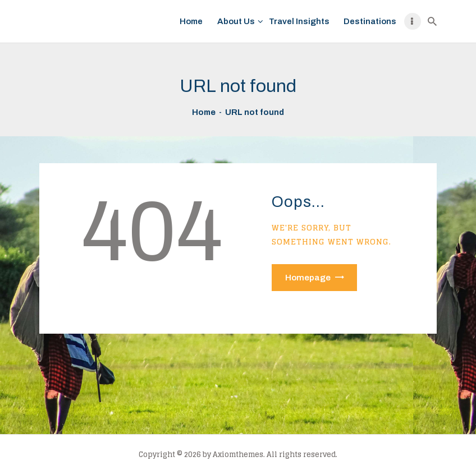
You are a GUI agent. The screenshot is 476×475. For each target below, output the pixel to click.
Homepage (308, 278)
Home (204, 112)
